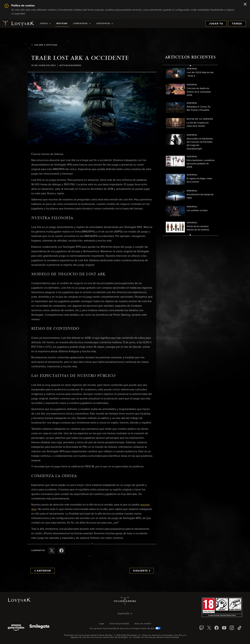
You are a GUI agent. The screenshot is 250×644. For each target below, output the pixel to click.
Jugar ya (216, 24)
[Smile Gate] (39, 628)
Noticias (62, 24)
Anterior (43, 571)
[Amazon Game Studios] (16, 628)
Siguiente (142, 571)
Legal (101, 624)
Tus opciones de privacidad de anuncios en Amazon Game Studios (125, 629)
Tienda (237, 24)
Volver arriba (125, 601)
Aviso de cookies (143, 624)
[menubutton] (125, 614)
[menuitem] (45, 24)
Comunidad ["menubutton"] (82, 24)
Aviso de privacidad (119, 624)
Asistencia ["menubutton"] (105, 24)
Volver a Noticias (44, 45)
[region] (190, 150)
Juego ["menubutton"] (45, 24)
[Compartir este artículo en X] (52, 551)
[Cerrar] (245, 5)
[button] (92, 109)
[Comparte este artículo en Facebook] (61, 551)
